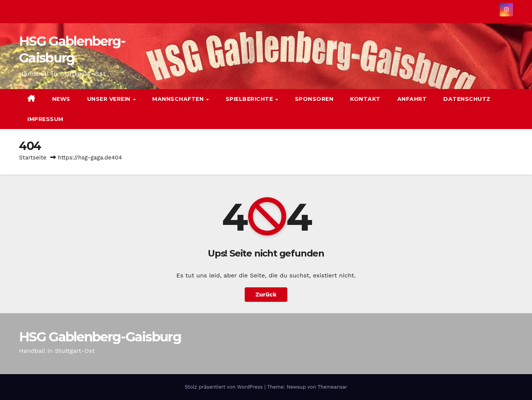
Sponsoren (314, 99)
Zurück (266, 294)
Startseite (33, 158)
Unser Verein (110, 99)
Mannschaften (179, 99)
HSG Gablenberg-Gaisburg (100, 337)
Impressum (45, 119)
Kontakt (365, 99)
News (61, 99)
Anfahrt (412, 99)
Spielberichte (250, 99)
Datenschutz (467, 99)
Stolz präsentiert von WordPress (224, 387)
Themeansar (333, 387)
